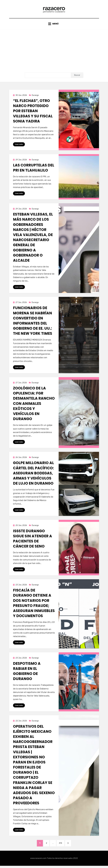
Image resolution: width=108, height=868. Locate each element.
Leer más (19, 145)
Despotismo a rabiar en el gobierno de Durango (27, 673)
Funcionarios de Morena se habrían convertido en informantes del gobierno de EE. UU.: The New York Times (33, 322)
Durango (35, 96)
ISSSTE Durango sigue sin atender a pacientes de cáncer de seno (33, 540)
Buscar (77, 76)
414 (62, 845)
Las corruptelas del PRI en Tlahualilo (34, 169)
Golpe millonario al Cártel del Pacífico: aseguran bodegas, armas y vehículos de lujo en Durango (33, 475)
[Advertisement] (54, 54)
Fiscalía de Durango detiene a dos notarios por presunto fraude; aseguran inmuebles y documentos (34, 605)
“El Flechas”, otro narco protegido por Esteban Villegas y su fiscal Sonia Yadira (33, 112)
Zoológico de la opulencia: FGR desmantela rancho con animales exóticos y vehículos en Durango (34, 405)
